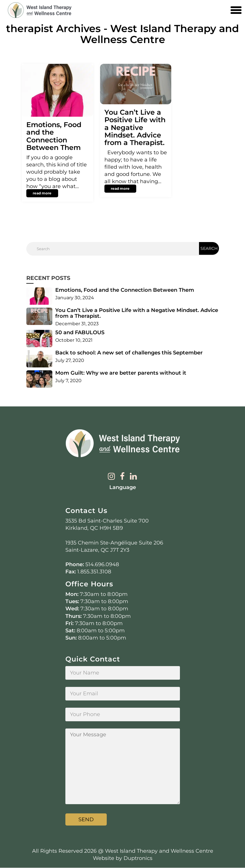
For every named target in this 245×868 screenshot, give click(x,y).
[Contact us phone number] (223, 10)
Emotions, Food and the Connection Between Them (54, 136)
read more (42, 193)
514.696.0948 (102, 565)
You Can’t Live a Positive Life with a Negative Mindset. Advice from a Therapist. (135, 128)
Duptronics (138, 858)
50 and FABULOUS (80, 332)
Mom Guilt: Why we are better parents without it (121, 373)
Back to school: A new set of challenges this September (129, 353)
